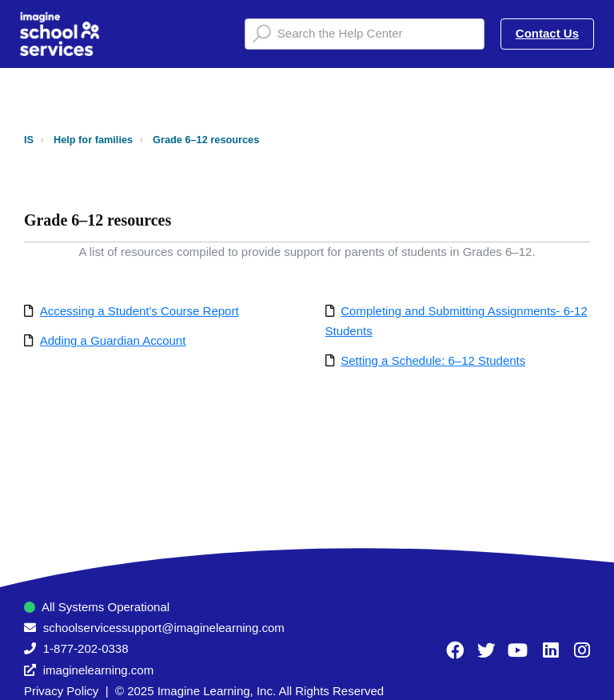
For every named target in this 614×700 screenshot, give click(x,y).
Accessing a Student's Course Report (140, 311)
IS (29, 140)
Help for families (93, 140)
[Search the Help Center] (365, 34)
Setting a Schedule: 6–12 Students (433, 360)
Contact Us (547, 33)
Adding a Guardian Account (113, 340)
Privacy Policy (61, 691)
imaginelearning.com (98, 670)
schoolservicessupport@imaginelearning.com (164, 628)
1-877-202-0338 (86, 648)
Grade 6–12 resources (206, 140)
